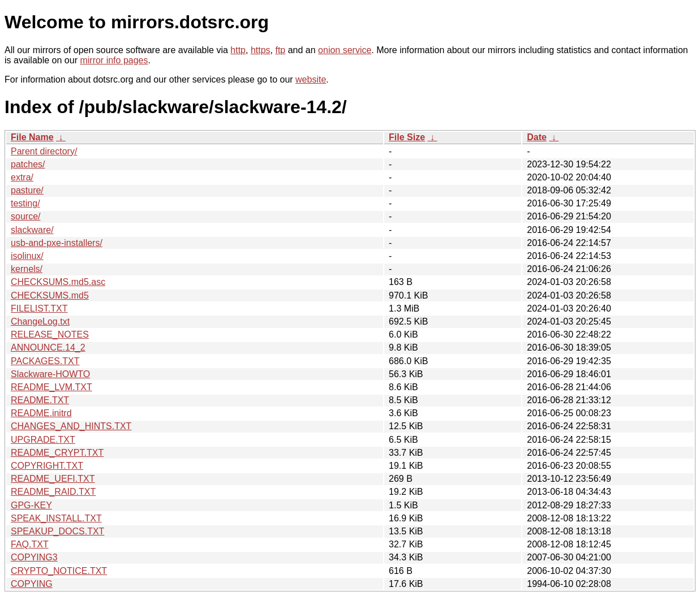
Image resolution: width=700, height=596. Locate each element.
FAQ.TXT (30, 544)
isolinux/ (27, 256)
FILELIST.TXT (39, 308)
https (261, 50)
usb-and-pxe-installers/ (57, 243)
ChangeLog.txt (40, 321)
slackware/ (32, 230)
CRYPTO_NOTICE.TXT (59, 571)
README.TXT (40, 400)
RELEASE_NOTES (50, 334)
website (311, 79)
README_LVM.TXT (51, 387)
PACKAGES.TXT (45, 361)
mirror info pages (114, 60)
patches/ (28, 164)
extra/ (22, 177)
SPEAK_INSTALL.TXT (56, 518)
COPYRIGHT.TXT (47, 466)
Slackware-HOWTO (50, 374)
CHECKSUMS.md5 (50, 295)
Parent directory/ (44, 151)
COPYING (32, 584)
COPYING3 (34, 557)
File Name (32, 137)
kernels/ (27, 269)
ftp (280, 50)
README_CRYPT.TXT (57, 453)
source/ (25, 216)
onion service (345, 50)
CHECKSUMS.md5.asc (58, 282)
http (238, 50)
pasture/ (27, 190)
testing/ (25, 203)
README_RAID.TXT (53, 492)
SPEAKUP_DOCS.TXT (57, 531)
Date (537, 137)
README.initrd (41, 413)
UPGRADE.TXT (43, 440)
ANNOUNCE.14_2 (48, 347)
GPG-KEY (31, 505)
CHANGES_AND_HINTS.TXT (71, 426)
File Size (407, 137)
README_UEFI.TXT (53, 479)
